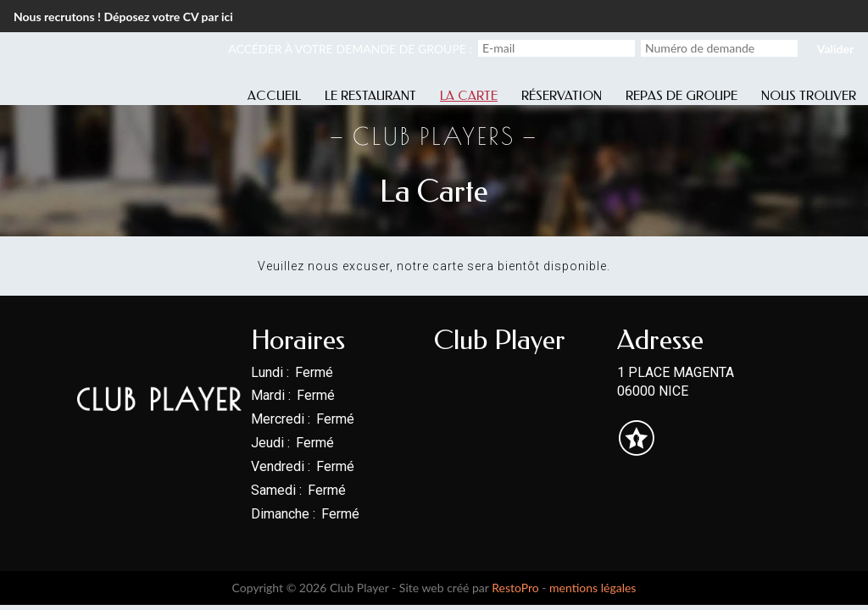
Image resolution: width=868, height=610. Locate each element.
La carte (469, 96)
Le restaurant (370, 96)
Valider (835, 49)
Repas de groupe (682, 96)
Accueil (274, 96)
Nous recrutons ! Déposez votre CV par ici (123, 17)
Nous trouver (809, 96)
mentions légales (593, 588)
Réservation (562, 96)
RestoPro (515, 588)
